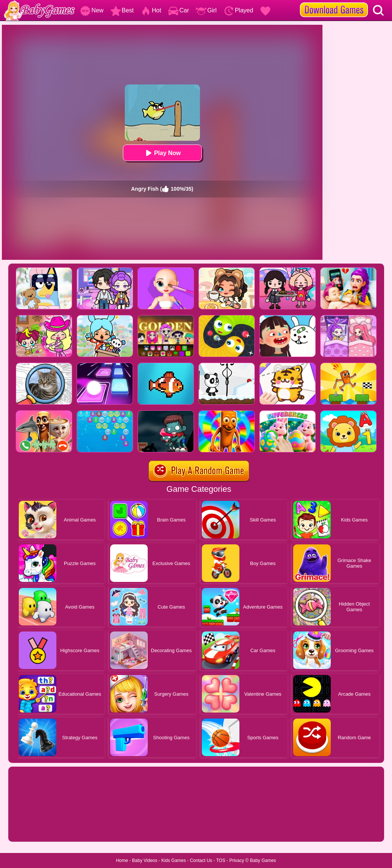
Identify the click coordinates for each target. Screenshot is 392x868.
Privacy (237, 860)
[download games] (334, 3)
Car (179, 10)
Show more (34, 827)
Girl (206, 10)
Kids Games (173, 860)
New (92, 10)
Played (238, 10)
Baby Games (263, 860)
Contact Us (201, 860)
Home (122, 860)
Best (122, 10)
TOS (221, 860)
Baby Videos (145, 860)
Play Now (162, 153)
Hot (151, 10)
